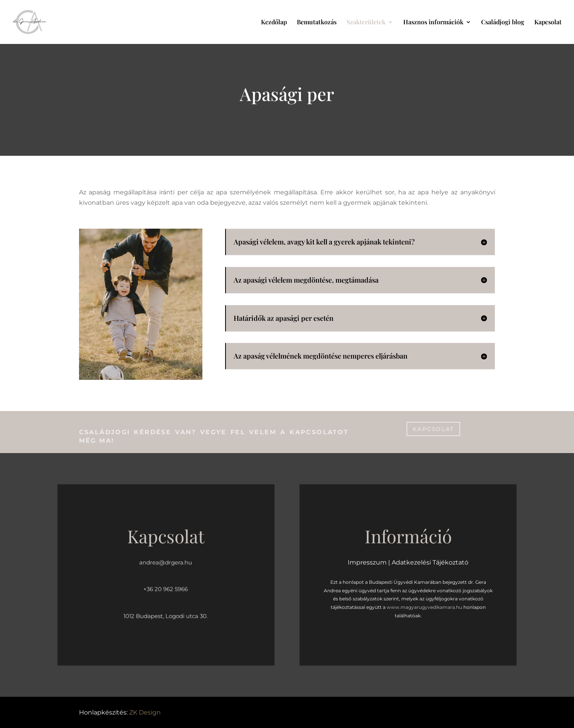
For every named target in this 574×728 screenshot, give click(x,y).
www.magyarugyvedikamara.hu (424, 607)
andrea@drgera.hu (166, 562)
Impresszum (367, 562)
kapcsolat (433, 429)
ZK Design (145, 712)
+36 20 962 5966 (166, 589)
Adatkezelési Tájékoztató (430, 562)
